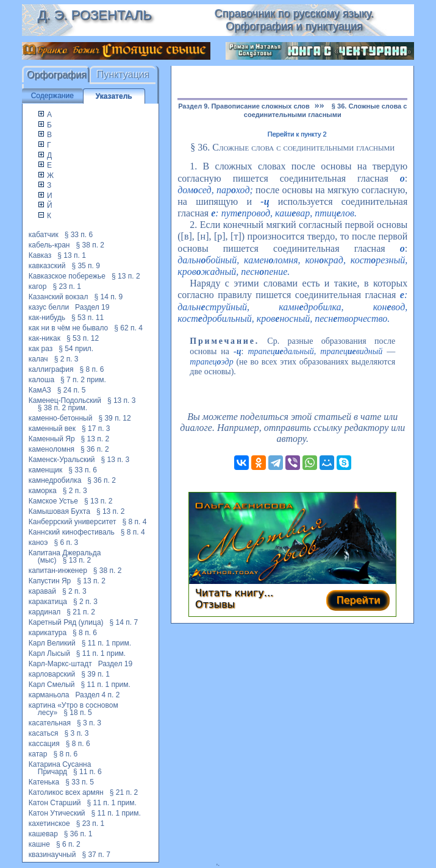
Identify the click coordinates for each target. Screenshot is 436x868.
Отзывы (215, 604)
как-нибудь (47, 318)
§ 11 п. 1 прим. (106, 643)
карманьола (49, 695)
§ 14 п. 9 (109, 297)
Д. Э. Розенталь (94, 15)
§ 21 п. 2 (81, 612)
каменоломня (52, 449)
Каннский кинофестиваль (72, 532)
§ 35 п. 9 (86, 266)
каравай (42, 591)
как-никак (45, 338)
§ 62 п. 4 (128, 328)
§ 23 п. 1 (67, 286)
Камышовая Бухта (59, 511)
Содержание (52, 96)
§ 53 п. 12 (83, 338)
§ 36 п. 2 (95, 449)
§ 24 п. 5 (72, 390)
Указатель (114, 96)
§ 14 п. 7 (124, 622)
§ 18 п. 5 (78, 713)
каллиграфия (51, 369)
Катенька (44, 782)
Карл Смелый (52, 685)
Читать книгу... (234, 593)
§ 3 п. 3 (89, 723)
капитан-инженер (58, 571)
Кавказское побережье (67, 276)
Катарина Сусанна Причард (60, 768)
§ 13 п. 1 (72, 255)
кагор (38, 286)
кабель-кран (49, 245)
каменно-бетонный (61, 418)
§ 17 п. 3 (96, 429)
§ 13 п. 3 (122, 400)
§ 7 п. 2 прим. (83, 380)
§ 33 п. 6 (79, 235)
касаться (44, 733)
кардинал (45, 612)
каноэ (38, 542)
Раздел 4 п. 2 (98, 695)
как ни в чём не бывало (69, 328)
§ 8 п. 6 (91, 369)
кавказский (47, 266)
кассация (44, 744)
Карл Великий (52, 643)
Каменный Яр (52, 439)
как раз (41, 349)
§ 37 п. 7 (96, 855)
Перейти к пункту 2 (297, 134)
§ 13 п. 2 (126, 276)
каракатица (48, 602)
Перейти (358, 600)
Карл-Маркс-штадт (60, 664)
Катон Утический (57, 813)
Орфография (57, 75)
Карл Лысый (49, 653)
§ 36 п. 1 (78, 834)
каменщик (46, 470)
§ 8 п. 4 (135, 522)
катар (38, 754)
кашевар (43, 834)
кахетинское (49, 824)
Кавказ (40, 255)
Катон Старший (55, 803)
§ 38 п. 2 (90, 245)
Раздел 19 (92, 307)
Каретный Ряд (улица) (66, 622)
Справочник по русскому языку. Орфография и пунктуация (294, 20)
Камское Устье (53, 501)
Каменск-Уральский (62, 460)
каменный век (52, 429)
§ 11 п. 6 (88, 772)
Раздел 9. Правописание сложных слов (244, 106)
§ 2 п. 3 (66, 359)
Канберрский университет (73, 522)
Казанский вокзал (59, 297)
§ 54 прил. (76, 349)
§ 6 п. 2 (68, 844)
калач (38, 359)
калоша (41, 380)
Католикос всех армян (66, 792)
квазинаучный (52, 855)
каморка (43, 491)
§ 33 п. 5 (80, 782)
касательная (50, 723)
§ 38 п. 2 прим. (63, 408)
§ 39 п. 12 (114, 418)
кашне (39, 844)
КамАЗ (40, 390)
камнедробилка (55, 480)
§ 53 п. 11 (88, 318)
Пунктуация (123, 75)
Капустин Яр (50, 581)
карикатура (48, 633)
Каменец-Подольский (65, 400)
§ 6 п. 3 (66, 542)
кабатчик (44, 235)
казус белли (49, 307)
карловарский (52, 674)
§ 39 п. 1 (95, 674)
